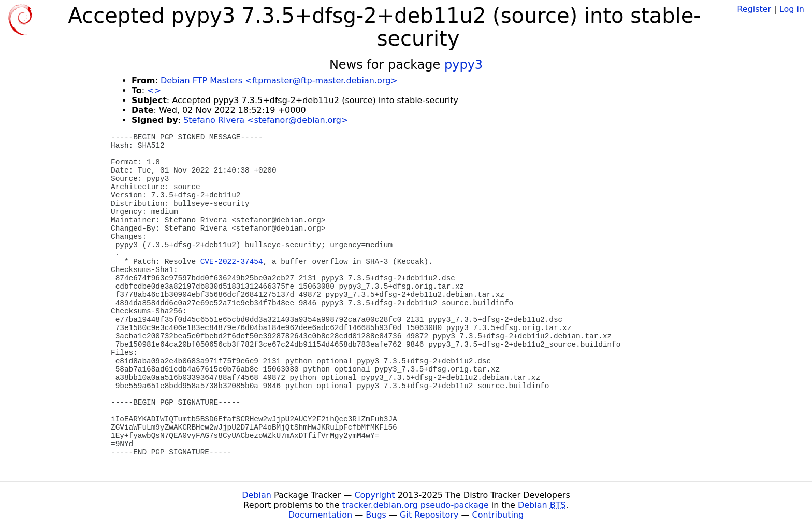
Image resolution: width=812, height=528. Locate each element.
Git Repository (429, 515)
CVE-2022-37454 (232, 262)
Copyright (374, 495)
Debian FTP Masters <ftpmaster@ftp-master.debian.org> (279, 81)
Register (754, 9)
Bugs (376, 515)
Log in (792, 9)
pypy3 (463, 65)
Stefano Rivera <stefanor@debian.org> (266, 120)
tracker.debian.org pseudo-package (416, 505)
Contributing (498, 515)
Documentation (320, 515)
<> (154, 90)
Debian (257, 495)
